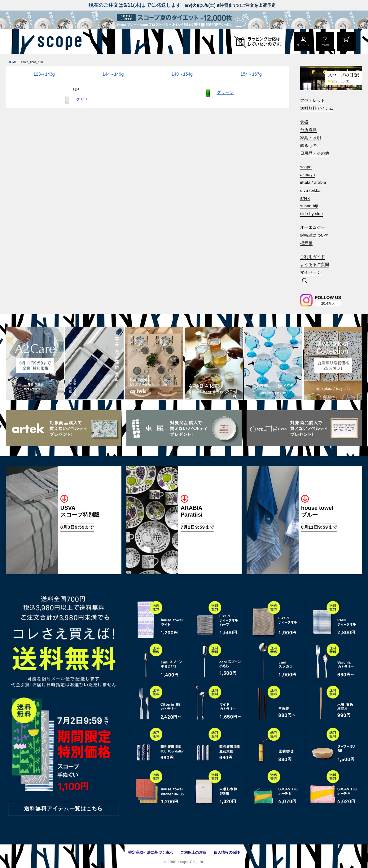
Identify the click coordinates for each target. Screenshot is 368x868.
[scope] (58, 42)
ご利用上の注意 (193, 853)
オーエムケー (313, 227)
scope (306, 167)
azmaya (308, 175)
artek (305, 198)
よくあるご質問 (315, 264)
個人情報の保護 (227, 853)
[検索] (304, 281)
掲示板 (306, 243)
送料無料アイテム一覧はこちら (64, 809)
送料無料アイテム (317, 108)
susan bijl (309, 206)
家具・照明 (311, 138)
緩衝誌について (315, 235)
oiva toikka (310, 190)
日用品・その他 (315, 153)
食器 (304, 122)
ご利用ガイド (313, 257)
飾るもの (309, 145)
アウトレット (313, 101)
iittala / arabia (313, 182)
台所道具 (309, 130)
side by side (311, 214)
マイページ (311, 272)
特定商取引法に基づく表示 (151, 853)
